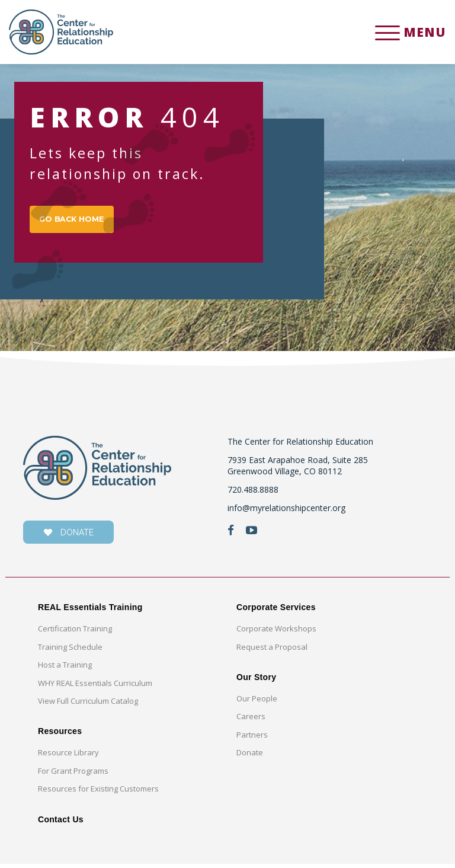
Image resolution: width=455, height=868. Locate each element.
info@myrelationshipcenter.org (286, 511)
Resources (60, 735)
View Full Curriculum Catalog (88, 704)
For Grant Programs (73, 774)
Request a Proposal (272, 650)
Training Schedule (70, 650)
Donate (250, 757)
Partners (252, 738)
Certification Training (75, 632)
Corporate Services (276, 611)
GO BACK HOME (77, 221)
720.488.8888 (253, 493)
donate (69, 537)
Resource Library (68, 757)
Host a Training (65, 668)
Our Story (256, 681)
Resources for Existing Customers (98, 792)
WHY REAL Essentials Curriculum (95, 687)
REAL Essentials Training (90, 611)
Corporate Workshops (276, 632)
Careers (251, 720)
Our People (257, 702)
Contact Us (61, 823)
